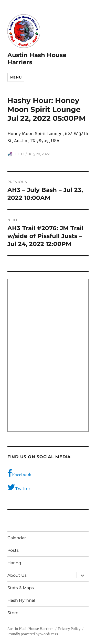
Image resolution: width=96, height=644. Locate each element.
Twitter (19, 487)
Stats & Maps (21, 588)
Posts (13, 550)
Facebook (19, 473)
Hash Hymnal (21, 600)
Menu (16, 77)
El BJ (20, 154)
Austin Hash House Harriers (30, 629)
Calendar (17, 538)
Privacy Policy (69, 629)
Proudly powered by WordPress (33, 634)
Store (13, 613)
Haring (14, 563)
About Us (17, 575)
